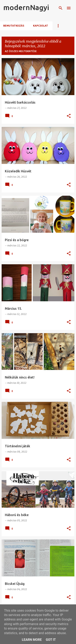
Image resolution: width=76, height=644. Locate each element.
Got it (51, 640)
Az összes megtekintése (21, 51)
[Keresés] (61, 8)
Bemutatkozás (14, 26)
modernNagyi (26, 7)
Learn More (32, 640)
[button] (69, 116)
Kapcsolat (41, 26)
